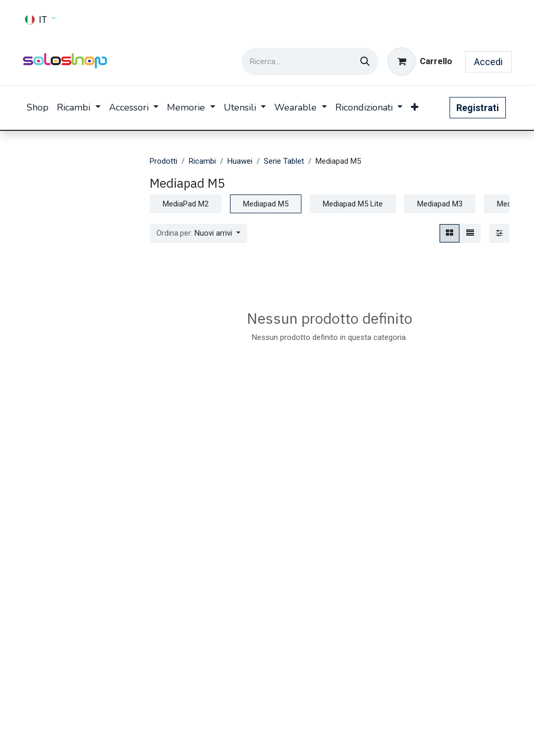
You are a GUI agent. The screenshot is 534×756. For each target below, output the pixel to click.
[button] (198, 233)
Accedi (488, 62)
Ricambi (202, 161)
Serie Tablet (284, 161)
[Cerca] (365, 62)
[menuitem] (38, 108)
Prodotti (163, 161)
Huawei (240, 161)
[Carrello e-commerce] (420, 62)
